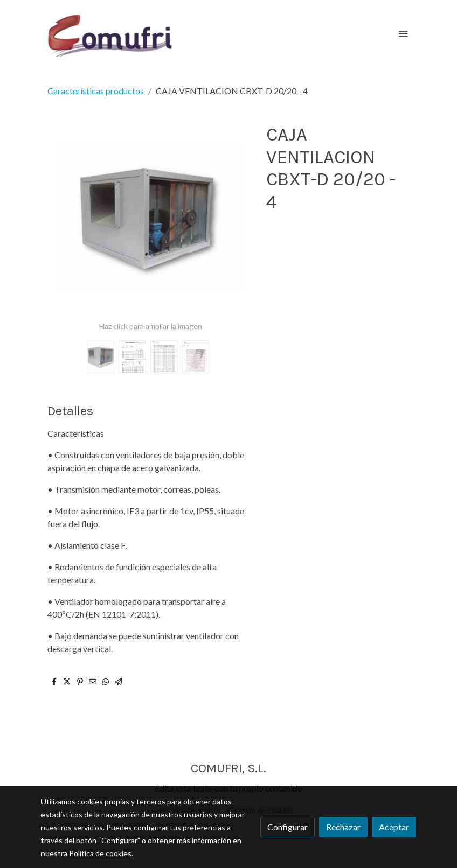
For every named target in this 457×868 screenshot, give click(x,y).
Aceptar (394, 827)
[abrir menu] (403, 33)
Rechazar (343, 827)
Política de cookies (100, 853)
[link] (110, 34)
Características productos (96, 91)
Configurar (288, 827)
